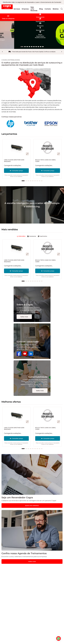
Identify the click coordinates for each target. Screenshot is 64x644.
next (62, 52)
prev (2, 52)
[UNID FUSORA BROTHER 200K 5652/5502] (16, 159)
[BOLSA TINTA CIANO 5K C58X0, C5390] (48, 159)
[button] (17, 9)
